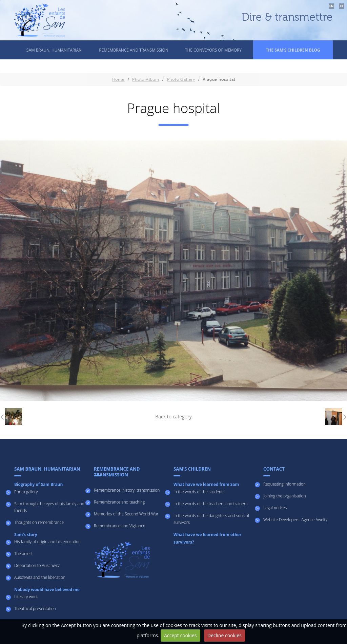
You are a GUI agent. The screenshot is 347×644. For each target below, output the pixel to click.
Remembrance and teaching (119, 502)
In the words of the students (199, 492)
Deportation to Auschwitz (37, 565)
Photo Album (146, 79)
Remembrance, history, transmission (127, 490)
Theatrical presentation (35, 608)
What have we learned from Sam (206, 484)
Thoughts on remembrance (39, 522)
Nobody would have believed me (47, 589)
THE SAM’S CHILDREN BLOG (293, 50)
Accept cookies (180, 635)
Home (118, 79)
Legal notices (275, 508)
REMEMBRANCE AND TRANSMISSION (134, 50)
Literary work (26, 596)
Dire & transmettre (287, 17)
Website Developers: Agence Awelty (295, 519)
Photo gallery (26, 492)
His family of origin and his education (47, 542)
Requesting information (284, 484)
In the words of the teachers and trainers (210, 504)
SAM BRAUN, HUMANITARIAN (54, 50)
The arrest (23, 553)
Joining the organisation (285, 496)
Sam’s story (26, 534)
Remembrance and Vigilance (120, 526)
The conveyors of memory (213, 50)
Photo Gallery (181, 79)
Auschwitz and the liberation (40, 577)
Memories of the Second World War (126, 514)
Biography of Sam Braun (38, 484)
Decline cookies (224, 635)
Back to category (173, 416)
